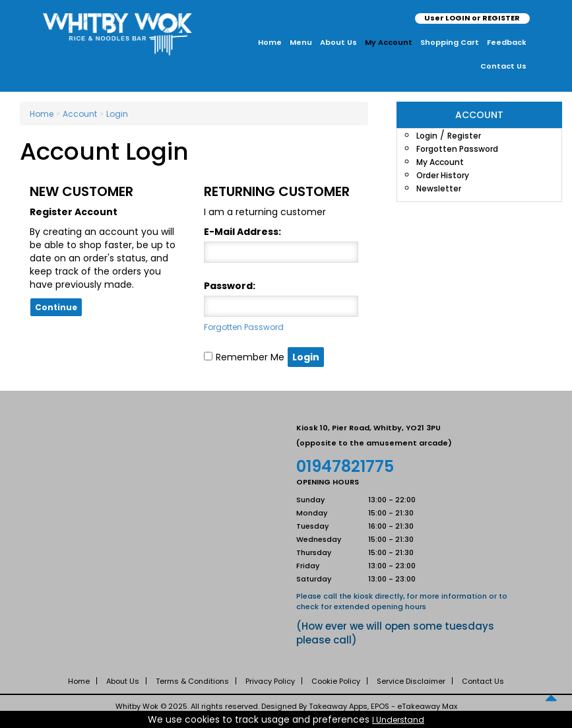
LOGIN (458, 18)
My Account (389, 42)
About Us (338, 42)
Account (80, 114)
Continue (56, 307)
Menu (301, 42)
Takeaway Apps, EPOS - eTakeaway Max (383, 706)
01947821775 (345, 466)
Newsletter (439, 188)
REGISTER (501, 18)
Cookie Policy (336, 681)
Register (464, 136)
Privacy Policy (270, 681)
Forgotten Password (457, 149)
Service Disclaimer (411, 681)
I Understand (398, 720)
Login (427, 136)
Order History (443, 175)
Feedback (507, 42)
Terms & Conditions (192, 681)
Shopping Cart (450, 42)
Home (270, 42)
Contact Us (503, 66)
